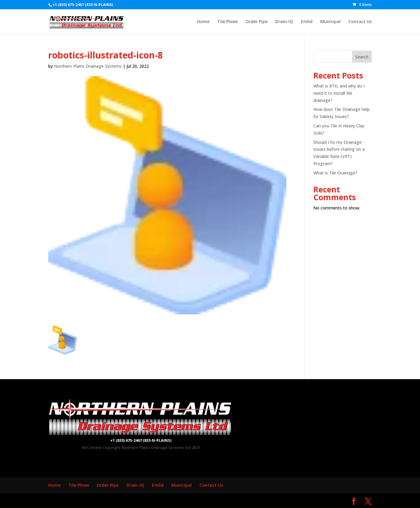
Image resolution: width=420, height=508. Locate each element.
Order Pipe (257, 22)
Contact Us (360, 22)
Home (203, 22)
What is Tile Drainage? (335, 173)
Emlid (307, 22)
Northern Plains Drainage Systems (88, 66)
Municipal (330, 22)
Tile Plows (228, 22)
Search (362, 57)
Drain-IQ (284, 22)
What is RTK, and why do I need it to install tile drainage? (339, 93)
